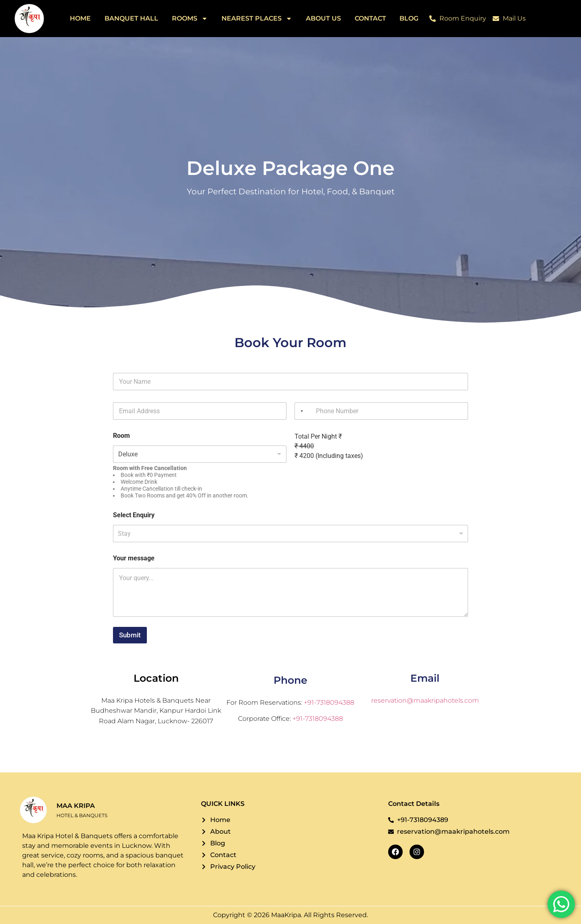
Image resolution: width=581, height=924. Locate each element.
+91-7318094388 (329, 702)
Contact (370, 18)
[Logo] (29, 19)
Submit (130, 635)
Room (121, 436)
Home (80, 18)
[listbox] (290, 534)
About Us (323, 18)
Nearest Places (257, 19)
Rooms (190, 19)
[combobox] (300, 411)
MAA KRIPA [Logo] (76, 806)
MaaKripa (286, 915)
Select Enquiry (134, 515)
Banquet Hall (131, 18)
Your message (134, 558)
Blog (409, 18)
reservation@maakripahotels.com (425, 700)
